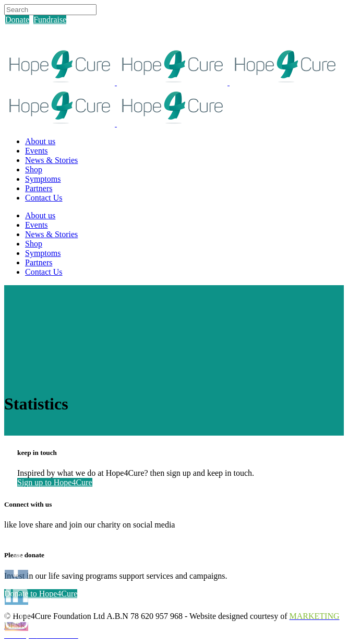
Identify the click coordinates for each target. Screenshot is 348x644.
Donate (17, 20)
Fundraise (50, 20)
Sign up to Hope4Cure (55, 482)
